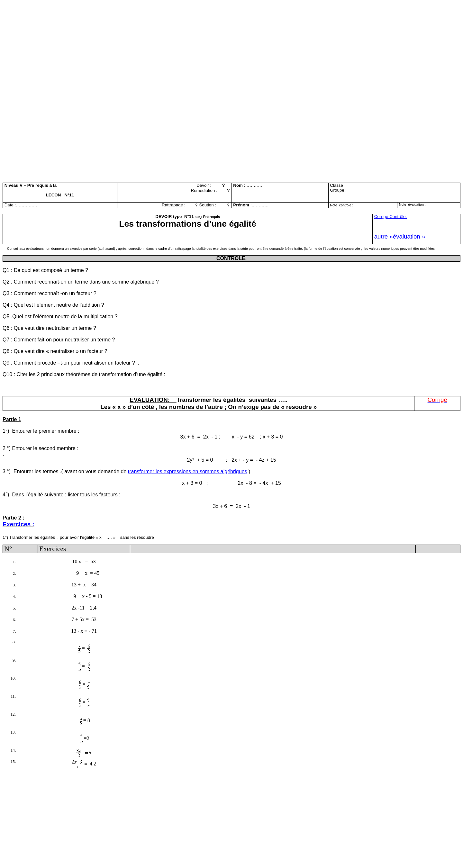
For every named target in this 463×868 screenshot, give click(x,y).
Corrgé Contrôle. (391, 217)
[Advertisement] (195, 48)
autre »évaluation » (400, 236)
